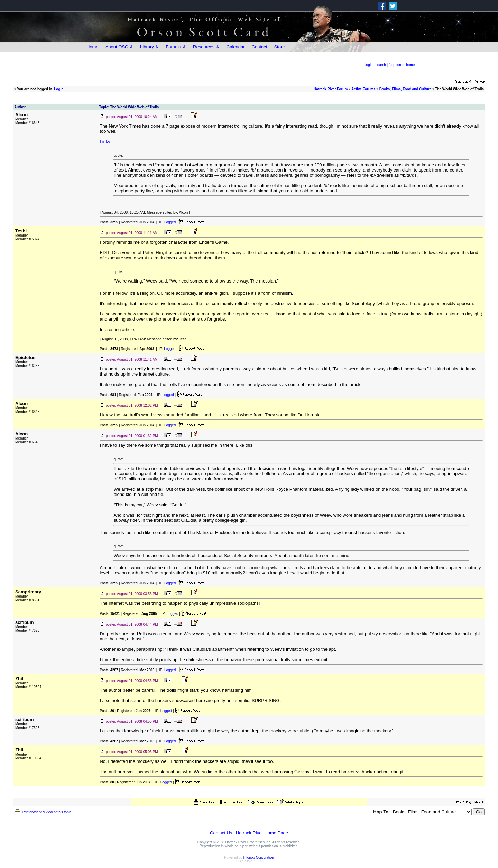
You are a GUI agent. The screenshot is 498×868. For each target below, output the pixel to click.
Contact (260, 47)
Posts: (109, 222)
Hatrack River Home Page (262, 833)
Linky (105, 142)
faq (391, 65)
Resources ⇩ (206, 47)
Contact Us (221, 833)
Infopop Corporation (259, 857)
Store (279, 47)
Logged (170, 222)
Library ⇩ (149, 47)
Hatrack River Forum (331, 89)
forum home (405, 65)
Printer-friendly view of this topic (42, 812)
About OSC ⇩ (119, 47)
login (369, 65)
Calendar (236, 47)
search (381, 65)
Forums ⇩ (176, 47)
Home (93, 47)
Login (59, 89)
